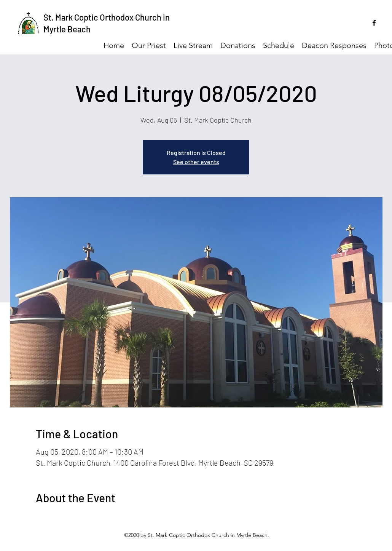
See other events (196, 162)
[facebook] (374, 23)
